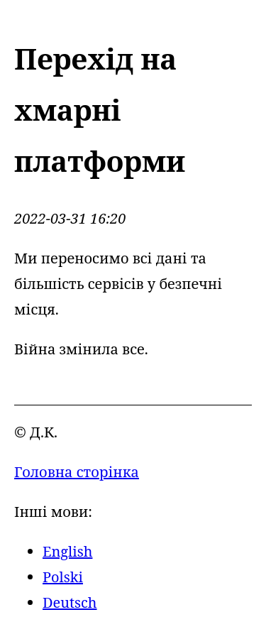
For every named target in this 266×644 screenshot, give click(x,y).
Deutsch (70, 602)
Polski (63, 577)
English (67, 551)
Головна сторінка (77, 472)
